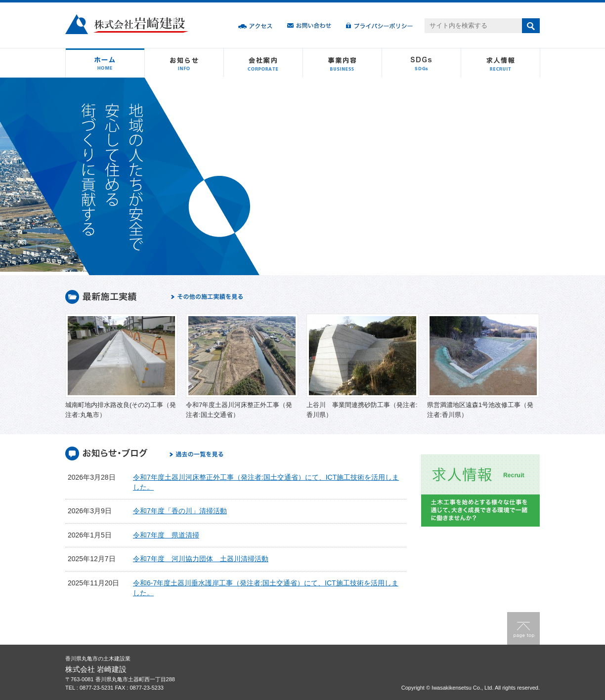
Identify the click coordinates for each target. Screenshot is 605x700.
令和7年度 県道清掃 (166, 535)
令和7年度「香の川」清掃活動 (180, 511)
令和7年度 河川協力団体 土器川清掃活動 (201, 559)
